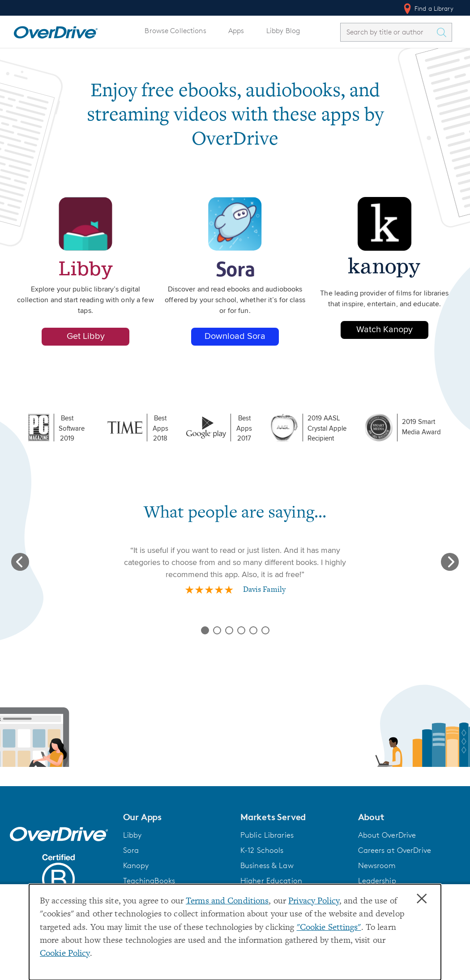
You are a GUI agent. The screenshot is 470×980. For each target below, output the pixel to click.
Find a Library (428, 9)
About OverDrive (387, 835)
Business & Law (267, 865)
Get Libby (86, 336)
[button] (177, 817)
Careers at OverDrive (395, 850)
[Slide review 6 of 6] (265, 630)
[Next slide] (450, 562)
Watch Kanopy (385, 330)
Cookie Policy (65, 954)
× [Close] (422, 899)
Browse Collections (175, 31)
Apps (236, 31)
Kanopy (136, 865)
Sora (131, 850)
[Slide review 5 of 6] (253, 630)
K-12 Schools (262, 850)
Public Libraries (267, 835)
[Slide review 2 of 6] (217, 630)
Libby (132, 835)
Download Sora (235, 336)
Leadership (377, 881)
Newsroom (377, 865)
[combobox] (388, 32)
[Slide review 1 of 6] (205, 630)
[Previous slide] (20, 562)
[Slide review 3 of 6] (229, 630)
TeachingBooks (149, 881)
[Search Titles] (444, 32)
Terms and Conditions (227, 901)
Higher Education (271, 881)
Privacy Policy (314, 901)
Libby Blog (283, 31)
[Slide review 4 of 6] (241, 630)
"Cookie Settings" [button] (329, 928)
